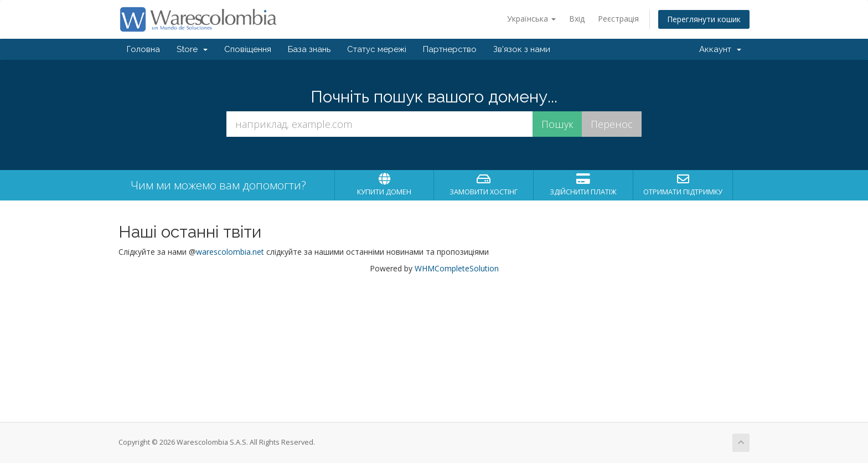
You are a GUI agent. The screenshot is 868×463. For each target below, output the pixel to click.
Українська (531, 19)
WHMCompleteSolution (457, 268)
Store (192, 49)
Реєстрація (618, 19)
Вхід (577, 19)
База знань (309, 49)
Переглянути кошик (704, 19)
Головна (143, 49)
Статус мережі (377, 49)
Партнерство (450, 49)
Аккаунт (720, 49)
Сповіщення (248, 49)
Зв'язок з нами (522, 49)
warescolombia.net (230, 252)
